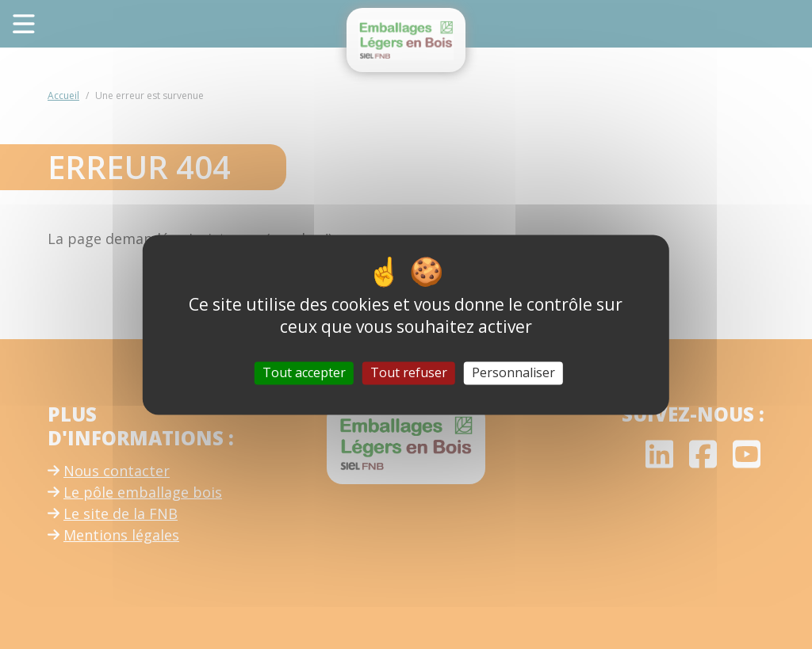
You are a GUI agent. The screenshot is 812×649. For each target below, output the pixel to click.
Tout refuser (409, 372)
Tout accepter (304, 372)
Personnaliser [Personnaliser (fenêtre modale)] (513, 372)
